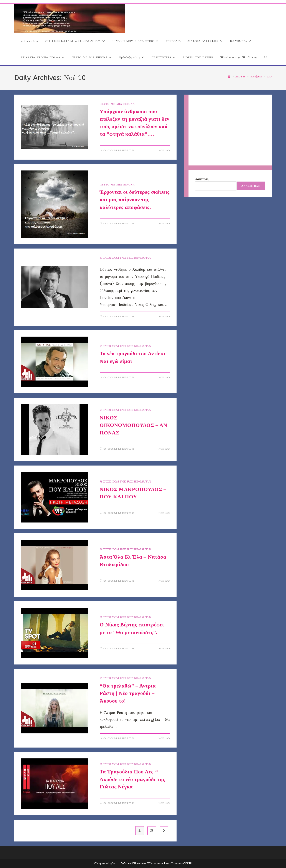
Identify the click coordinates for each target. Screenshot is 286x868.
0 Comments (119, 150)
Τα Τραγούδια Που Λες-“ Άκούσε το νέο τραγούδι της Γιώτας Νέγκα (132, 779)
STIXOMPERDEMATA (126, 258)
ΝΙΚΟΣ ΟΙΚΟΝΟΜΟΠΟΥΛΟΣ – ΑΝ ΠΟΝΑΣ (133, 425)
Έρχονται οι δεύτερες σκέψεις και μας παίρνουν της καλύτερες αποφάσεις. (135, 199)
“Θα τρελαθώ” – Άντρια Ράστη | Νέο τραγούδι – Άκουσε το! (128, 693)
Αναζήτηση (202, 179)
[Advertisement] (230, 130)
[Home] (229, 76)
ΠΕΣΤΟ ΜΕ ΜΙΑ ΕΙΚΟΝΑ (117, 104)
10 (269, 76)
